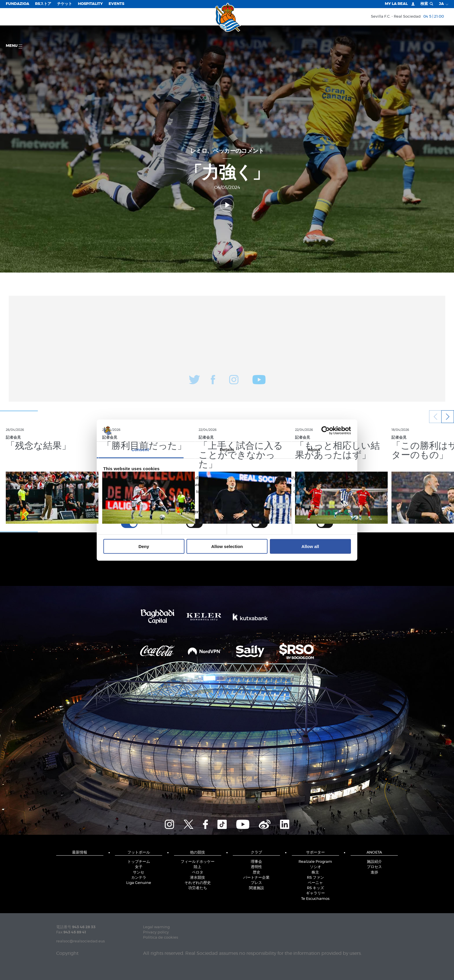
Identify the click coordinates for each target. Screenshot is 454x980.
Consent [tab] (140, 449)
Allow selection (227, 546)
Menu (14, 46)
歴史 (257, 873)
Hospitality (90, 4)
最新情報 (80, 853)
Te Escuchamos (315, 899)
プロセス (374, 867)
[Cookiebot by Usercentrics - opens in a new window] (326, 431)
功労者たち (198, 888)
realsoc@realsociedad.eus (80, 941)
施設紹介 (374, 862)
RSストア (43, 4)
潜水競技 (197, 878)
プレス (256, 883)
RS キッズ (315, 888)
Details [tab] (227, 449)
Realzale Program (315, 862)
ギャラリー (315, 893)
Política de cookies (161, 938)
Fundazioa (18, 4)
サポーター (315, 853)
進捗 (374, 873)
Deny (144, 546)
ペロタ (198, 873)
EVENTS (116, 4)
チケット (65, 4)
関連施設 (257, 888)
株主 (315, 873)
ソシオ (315, 867)
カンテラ (139, 878)
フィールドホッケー (198, 862)
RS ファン (315, 878)
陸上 (197, 867)
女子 (139, 867)
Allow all (310, 546)
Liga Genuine (139, 883)
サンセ (139, 873)
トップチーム (139, 862)
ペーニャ (315, 883)
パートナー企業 (256, 878)
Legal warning (156, 927)
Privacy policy (156, 932)
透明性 (256, 867)
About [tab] (314, 449)
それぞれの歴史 (198, 883)
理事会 (256, 862)
